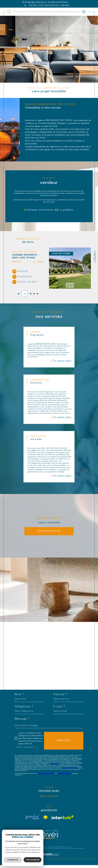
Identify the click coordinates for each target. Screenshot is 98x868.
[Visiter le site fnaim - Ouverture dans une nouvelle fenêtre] (45, 817)
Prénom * (60, 694)
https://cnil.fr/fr (55, 763)
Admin (54, 848)
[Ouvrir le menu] (84, 12)
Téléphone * (24, 706)
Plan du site (32, 848)
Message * (22, 718)
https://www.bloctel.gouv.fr (70, 767)
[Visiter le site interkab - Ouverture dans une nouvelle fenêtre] (63, 817)
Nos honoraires (20, 848)
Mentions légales (44, 848)
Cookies (81, 848)
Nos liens (61, 848)
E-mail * (60, 706)
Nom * (19, 694)
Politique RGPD (71, 848)
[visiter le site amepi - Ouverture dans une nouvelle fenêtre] (32, 817)
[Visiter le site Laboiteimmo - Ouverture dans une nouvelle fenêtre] (49, 857)
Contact (94, 257)
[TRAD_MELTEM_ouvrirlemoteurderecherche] (9, 12)
